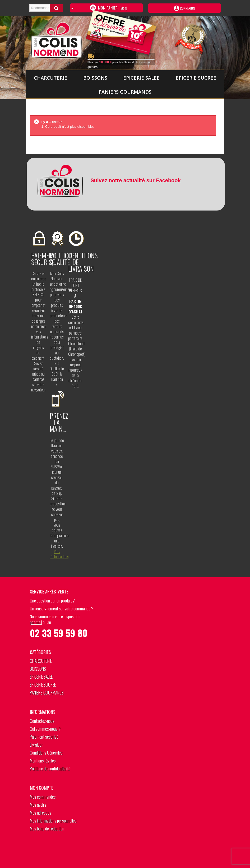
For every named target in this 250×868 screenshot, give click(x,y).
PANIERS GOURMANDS (125, 92)
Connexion (187, 8)
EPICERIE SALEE (141, 78)
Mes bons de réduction (47, 828)
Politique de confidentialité (50, 768)
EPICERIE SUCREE (196, 78)
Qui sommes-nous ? (45, 729)
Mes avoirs (38, 805)
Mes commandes (43, 797)
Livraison (37, 745)
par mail (36, 622)
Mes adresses (41, 813)
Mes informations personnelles (53, 821)
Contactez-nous (42, 721)
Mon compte (41, 788)
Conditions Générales (46, 753)
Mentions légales (43, 760)
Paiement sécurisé (44, 737)
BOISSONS (95, 78)
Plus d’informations (59, 554)
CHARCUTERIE (50, 78)
